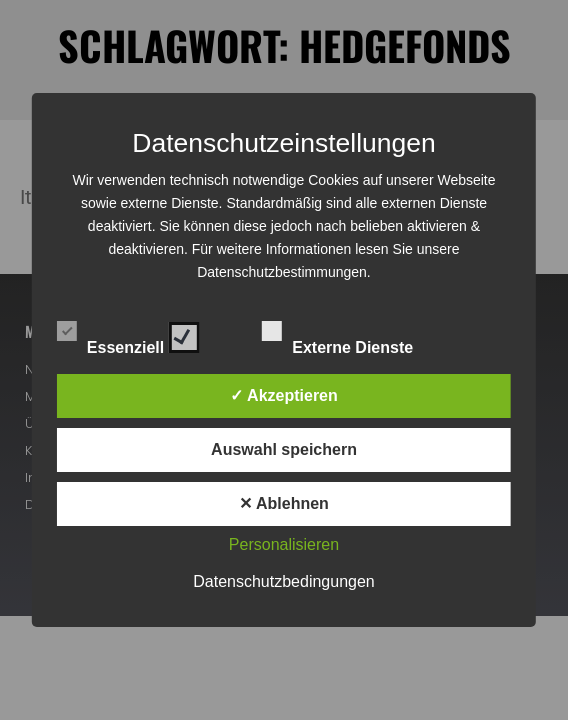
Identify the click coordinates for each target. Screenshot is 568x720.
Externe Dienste (355, 334)
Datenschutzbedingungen (283, 581)
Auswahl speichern (284, 449)
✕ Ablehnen (284, 503)
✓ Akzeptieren (284, 395)
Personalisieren (284, 544)
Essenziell (128, 334)
